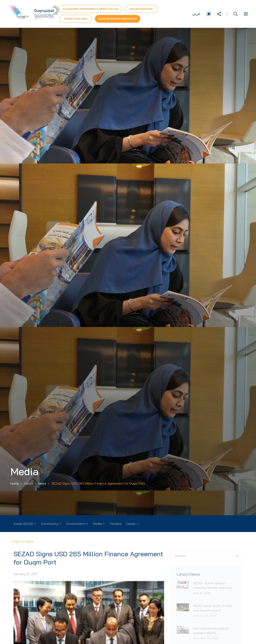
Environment (76, 524)
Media (97, 524)
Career (131, 524)
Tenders (116, 524)
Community (50, 524)
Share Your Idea (76, 19)
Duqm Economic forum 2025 (118, 19)
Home (15, 483)
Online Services (141, 9)
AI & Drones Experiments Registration (91, 9)
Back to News (22, 545)
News (42, 483)
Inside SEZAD (23, 524)
